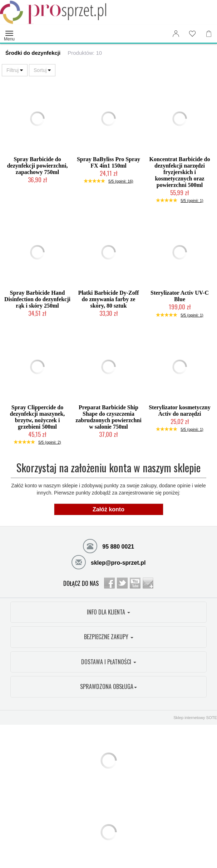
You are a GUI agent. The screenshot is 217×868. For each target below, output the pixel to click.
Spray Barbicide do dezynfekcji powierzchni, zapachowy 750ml (38, 166)
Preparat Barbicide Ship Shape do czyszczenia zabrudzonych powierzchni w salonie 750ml (108, 417)
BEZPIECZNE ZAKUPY (109, 637)
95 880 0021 (108, 546)
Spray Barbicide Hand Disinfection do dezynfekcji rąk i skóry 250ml (37, 299)
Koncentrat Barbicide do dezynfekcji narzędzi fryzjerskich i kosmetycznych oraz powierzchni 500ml (180, 172)
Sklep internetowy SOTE (195, 718)
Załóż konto (108, 509)
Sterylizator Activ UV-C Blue (180, 296)
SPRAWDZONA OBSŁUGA (108, 686)
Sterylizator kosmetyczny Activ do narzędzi (180, 411)
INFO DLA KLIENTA (108, 612)
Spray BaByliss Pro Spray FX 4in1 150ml (108, 162)
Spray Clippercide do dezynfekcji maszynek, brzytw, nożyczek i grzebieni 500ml (38, 417)
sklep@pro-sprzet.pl (109, 562)
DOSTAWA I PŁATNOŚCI (109, 662)
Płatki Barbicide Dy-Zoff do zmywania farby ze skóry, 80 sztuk (109, 299)
